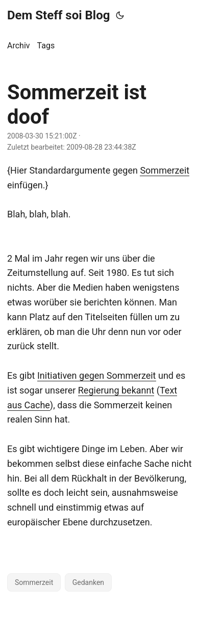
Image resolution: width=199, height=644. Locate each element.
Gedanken (88, 582)
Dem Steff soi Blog (58, 15)
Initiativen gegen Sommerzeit (97, 375)
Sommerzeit (165, 170)
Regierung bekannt (116, 390)
